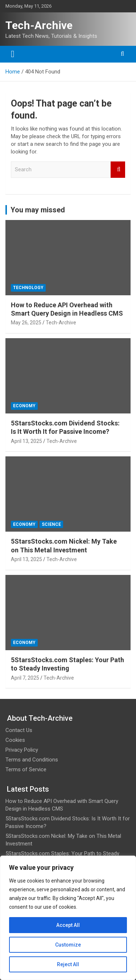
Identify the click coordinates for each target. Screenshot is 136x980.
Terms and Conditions (32, 760)
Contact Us (19, 730)
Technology (28, 288)
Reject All (68, 964)
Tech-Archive (39, 25)
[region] (68, 918)
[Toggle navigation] (13, 54)
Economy (24, 406)
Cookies (15, 740)
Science (51, 524)
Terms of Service (26, 769)
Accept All (68, 925)
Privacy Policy (22, 750)
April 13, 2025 (26, 441)
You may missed (38, 210)
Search (118, 170)
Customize (68, 945)
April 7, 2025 (25, 678)
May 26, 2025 (26, 323)
